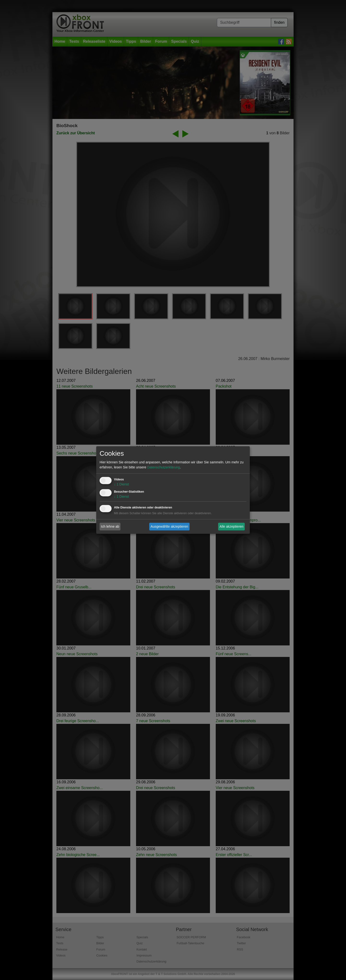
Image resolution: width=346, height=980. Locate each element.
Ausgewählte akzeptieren (169, 526)
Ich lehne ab (110, 526)
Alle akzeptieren (232, 526)
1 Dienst (121, 484)
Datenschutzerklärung (163, 467)
